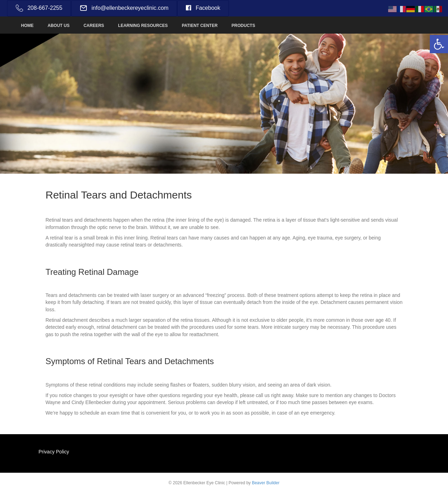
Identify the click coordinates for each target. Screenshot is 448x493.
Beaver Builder (266, 483)
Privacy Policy (54, 452)
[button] (439, 44)
